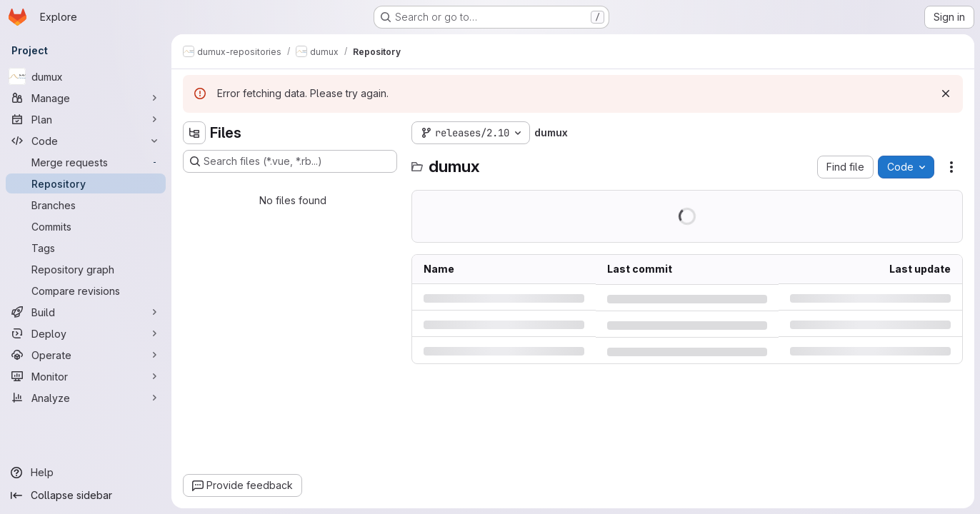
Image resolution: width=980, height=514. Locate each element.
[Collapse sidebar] (86, 495)
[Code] (86, 141)
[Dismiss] (946, 94)
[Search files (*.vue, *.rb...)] (290, 161)
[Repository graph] (86, 269)
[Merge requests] (86, 162)
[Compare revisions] (86, 291)
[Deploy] (86, 333)
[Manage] (86, 98)
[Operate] (86, 355)
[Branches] (86, 205)
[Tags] (86, 248)
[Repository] (86, 183)
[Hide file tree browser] (194, 133)
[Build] (86, 312)
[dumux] (86, 76)
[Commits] (86, 226)
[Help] (86, 473)
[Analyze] (86, 398)
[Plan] (86, 119)
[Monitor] (86, 376)
